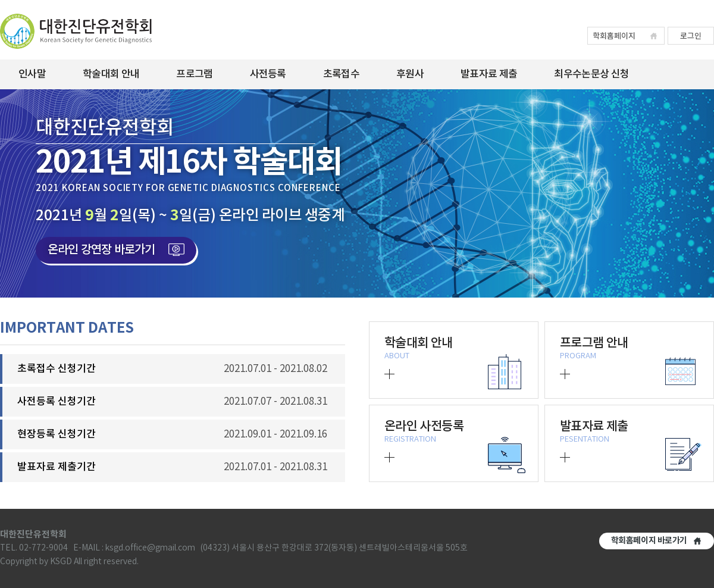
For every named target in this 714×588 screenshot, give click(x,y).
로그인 (691, 36)
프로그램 (194, 74)
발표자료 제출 (489, 74)
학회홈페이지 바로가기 (649, 541)
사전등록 (268, 74)
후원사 (410, 74)
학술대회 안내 (111, 74)
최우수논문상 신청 (591, 74)
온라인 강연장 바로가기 (116, 250)
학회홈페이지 (614, 36)
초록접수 (341, 74)
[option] (357, 193)
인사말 (32, 74)
